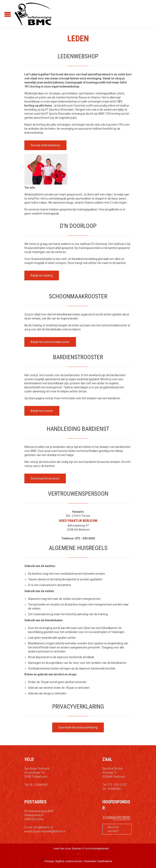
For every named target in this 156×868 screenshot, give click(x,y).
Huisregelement (100, 848)
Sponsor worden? (113, 829)
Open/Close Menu (8, 14)
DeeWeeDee (105, 861)
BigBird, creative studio (69, 861)
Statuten (77, 848)
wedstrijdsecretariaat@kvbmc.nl (45, 831)
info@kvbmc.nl (43, 827)
